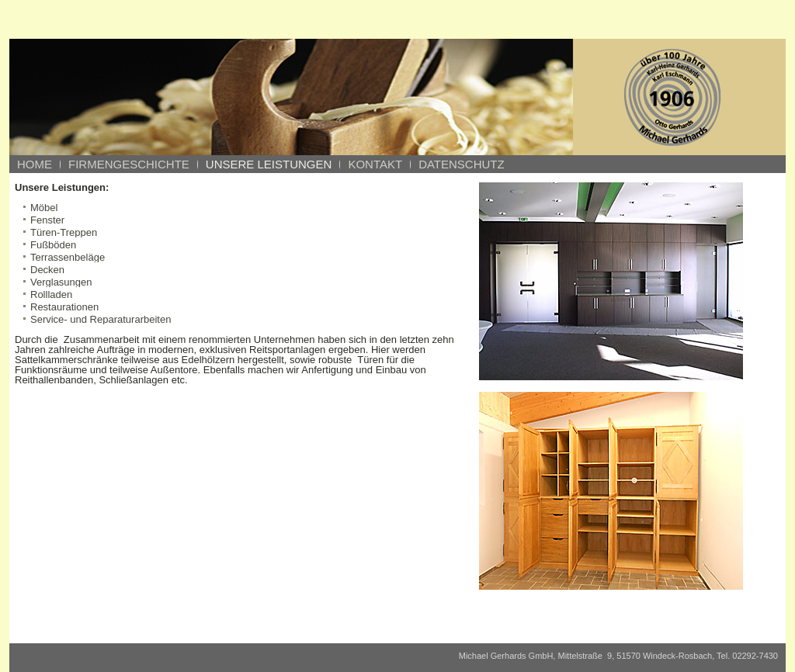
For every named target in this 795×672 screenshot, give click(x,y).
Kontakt (375, 164)
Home (35, 164)
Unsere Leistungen (269, 164)
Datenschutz (462, 164)
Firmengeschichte (129, 164)
